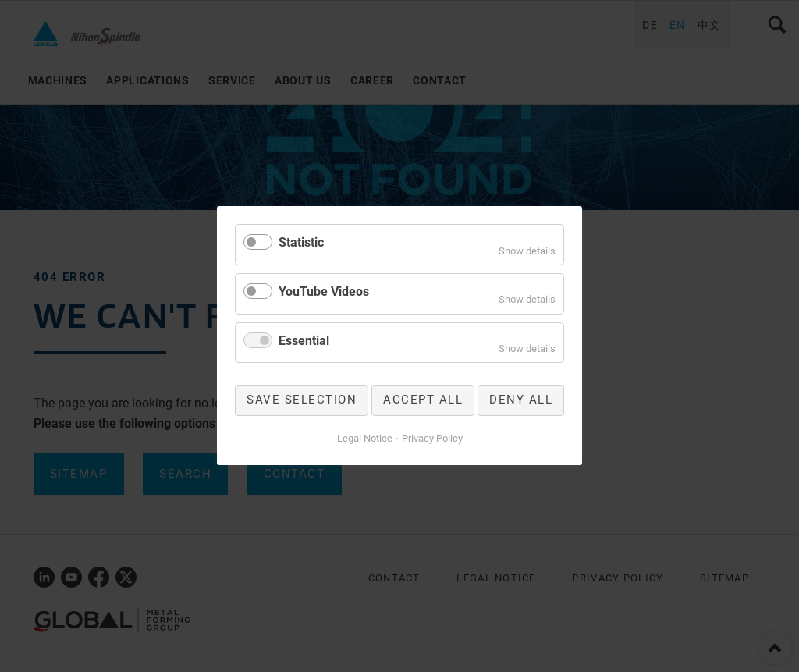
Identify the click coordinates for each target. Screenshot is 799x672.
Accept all (423, 400)
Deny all (521, 400)
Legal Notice (365, 438)
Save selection (302, 400)
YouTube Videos (324, 292)
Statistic (301, 242)
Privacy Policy (432, 438)
